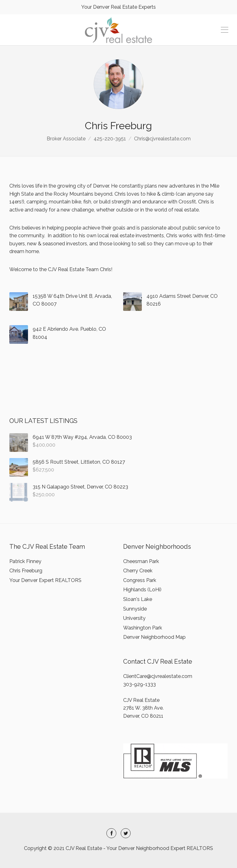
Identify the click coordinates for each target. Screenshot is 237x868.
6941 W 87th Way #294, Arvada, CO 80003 (82, 437)
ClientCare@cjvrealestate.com (158, 676)
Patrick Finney (25, 561)
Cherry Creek (138, 571)
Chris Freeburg (26, 571)
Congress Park (140, 580)
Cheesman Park (141, 561)
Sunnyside (135, 609)
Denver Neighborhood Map (154, 637)
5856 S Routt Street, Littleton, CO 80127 (79, 462)
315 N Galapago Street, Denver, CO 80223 (80, 487)
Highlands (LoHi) (142, 590)
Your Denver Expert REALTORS (45, 580)
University (134, 618)
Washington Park (143, 628)
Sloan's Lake (138, 599)
